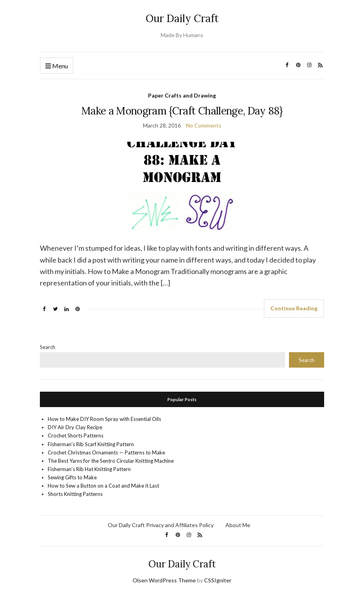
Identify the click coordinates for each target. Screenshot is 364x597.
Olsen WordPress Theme (164, 580)
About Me (238, 525)
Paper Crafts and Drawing (182, 95)
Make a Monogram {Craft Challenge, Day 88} (182, 111)
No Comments (204, 125)
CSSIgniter (218, 580)
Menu (57, 66)
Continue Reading (294, 308)
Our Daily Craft (182, 18)
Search (48, 347)
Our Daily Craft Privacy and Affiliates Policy (161, 525)
